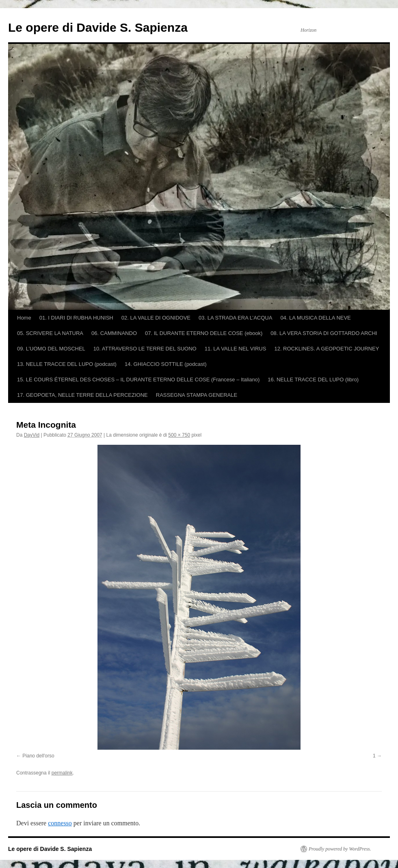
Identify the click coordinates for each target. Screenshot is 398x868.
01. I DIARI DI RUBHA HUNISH (76, 318)
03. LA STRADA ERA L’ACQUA (235, 318)
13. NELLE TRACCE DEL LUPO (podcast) (67, 364)
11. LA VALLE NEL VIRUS (236, 349)
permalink (62, 773)
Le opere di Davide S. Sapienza (98, 27)
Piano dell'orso (38, 756)
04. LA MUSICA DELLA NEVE (315, 318)
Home (24, 318)
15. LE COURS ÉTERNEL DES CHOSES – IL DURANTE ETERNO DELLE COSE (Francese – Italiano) (138, 380)
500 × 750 (179, 435)
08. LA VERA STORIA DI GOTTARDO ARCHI (324, 333)
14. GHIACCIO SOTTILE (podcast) (166, 364)
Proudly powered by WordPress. (340, 849)
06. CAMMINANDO (114, 333)
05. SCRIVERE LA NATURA (50, 333)
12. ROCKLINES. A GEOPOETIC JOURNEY (327, 349)
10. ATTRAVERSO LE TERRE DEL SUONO (145, 349)
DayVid (32, 435)
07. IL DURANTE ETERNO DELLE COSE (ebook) (204, 333)
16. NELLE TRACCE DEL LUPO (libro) (313, 380)
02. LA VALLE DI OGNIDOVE (156, 318)
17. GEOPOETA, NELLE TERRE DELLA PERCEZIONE (82, 395)
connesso (60, 823)
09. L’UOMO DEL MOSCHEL (51, 349)
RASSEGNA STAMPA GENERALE (197, 395)
